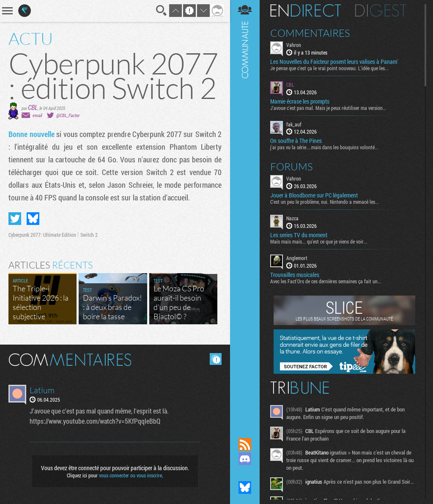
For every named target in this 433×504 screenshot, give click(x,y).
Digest (381, 11)
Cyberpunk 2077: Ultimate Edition (42, 235)
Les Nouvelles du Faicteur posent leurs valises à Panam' (334, 62)
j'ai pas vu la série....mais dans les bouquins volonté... (324, 147)
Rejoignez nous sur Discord (245, 459)
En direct (306, 11)
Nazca (292, 218)
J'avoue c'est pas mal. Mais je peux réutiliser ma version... (328, 108)
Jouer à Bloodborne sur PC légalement (314, 195)
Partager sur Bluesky (33, 219)
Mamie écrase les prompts (300, 101)
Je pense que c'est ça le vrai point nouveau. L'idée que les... (329, 68)
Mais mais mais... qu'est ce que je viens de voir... (319, 241)
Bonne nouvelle (32, 134)
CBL (33, 107)
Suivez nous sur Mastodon (245, 473)
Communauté (245, 211)
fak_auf (294, 124)
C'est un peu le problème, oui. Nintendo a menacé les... (325, 202)
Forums (292, 167)
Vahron (294, 45)
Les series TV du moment (299, 235)
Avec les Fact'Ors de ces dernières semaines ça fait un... (326, 281)
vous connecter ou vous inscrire (130, 475)
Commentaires (310, 33)
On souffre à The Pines (296, 141)
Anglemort (297, 258)
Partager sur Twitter (15, 219)
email (37, 115)
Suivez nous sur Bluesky (245, 488)
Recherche (162, 11)
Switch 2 (89, 235)
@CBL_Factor (68, 115)
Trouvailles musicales (295, 275)
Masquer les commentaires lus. (216, 359)
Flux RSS (245, 444)
